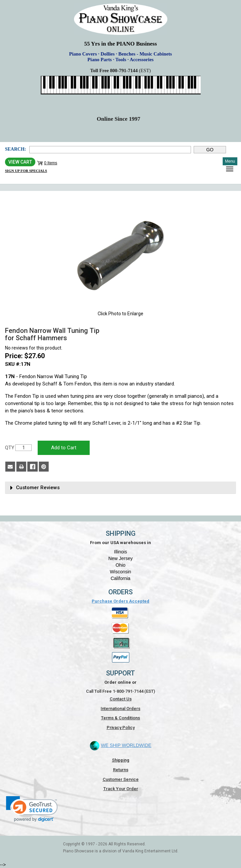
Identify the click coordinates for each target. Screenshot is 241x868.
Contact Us (121, 699)
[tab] (120, 488)
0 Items (50, 163)
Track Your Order (121, 789)
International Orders (120, 709)
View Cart (20, 162)
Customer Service (121, 779)
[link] (32, 809)
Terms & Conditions (120, 718)
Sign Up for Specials (26, 171)
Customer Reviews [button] (38, 488)
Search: (15, 149)
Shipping (121, 760)
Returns (121, 770)
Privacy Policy (121, 727)
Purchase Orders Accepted (120, 601)
